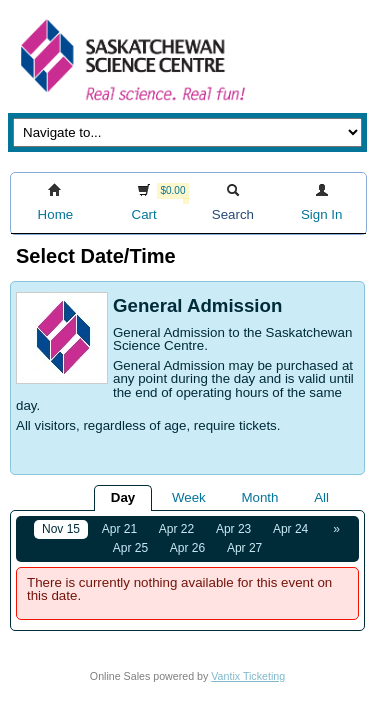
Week (189, 497)
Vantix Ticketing (248, 676)
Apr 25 (130, 548)
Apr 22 (176, 529)
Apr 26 (187, 548)
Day (123, 497)
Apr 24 (290, 529)
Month (259, 497)
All (321, 497)
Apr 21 (119, 529)
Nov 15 (61, 529)
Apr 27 (244, 548)
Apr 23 (233, 529)
